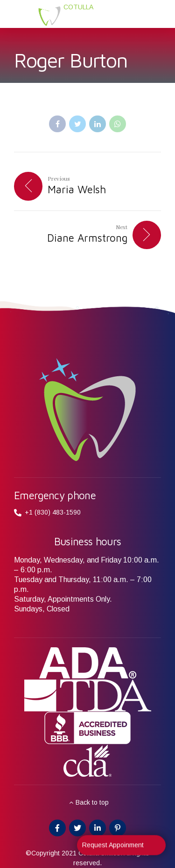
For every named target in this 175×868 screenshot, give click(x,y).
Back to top (92, 802)
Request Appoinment (113, 848)
